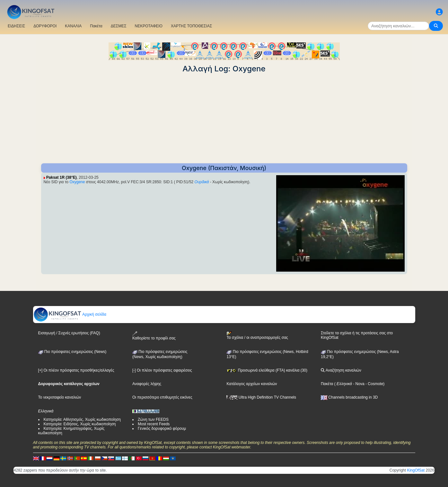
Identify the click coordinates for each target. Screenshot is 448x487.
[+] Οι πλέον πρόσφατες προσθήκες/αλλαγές (76, 370)
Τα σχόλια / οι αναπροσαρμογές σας (257, 336)
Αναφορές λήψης (147, 384)
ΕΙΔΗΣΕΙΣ (16, 26)
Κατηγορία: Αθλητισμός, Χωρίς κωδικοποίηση (82, 419)
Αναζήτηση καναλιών (341, 370)
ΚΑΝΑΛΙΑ (73, 26)
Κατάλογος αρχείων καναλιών (252, 384)
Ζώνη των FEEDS (153, 419)
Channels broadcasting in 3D (349, 397)
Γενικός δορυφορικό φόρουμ (162, 428)
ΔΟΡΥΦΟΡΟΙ (45, 26)
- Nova (358, 384)
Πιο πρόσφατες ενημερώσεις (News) (72, 352)
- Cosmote (374, 384)
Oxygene (77, 182)
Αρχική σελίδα (70, 314)
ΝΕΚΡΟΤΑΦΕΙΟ (149, 26)
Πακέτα (96, 26)
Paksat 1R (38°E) (61, 177)
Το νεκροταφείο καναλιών (60, 397)
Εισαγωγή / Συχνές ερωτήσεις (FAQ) (69, 333)
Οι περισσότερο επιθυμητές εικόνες (162, 397)
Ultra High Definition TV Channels (261, 397)
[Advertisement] (224, 118)
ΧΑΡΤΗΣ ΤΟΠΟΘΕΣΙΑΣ (192, 26)
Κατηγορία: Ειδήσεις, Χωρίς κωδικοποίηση (80, 424)
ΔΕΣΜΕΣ (119, 26)
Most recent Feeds (154, 424)
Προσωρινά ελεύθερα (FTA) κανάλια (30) (267, 370)
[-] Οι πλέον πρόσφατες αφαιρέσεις (162, 370)
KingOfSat (416, 470)
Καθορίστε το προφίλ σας (154, 336)
